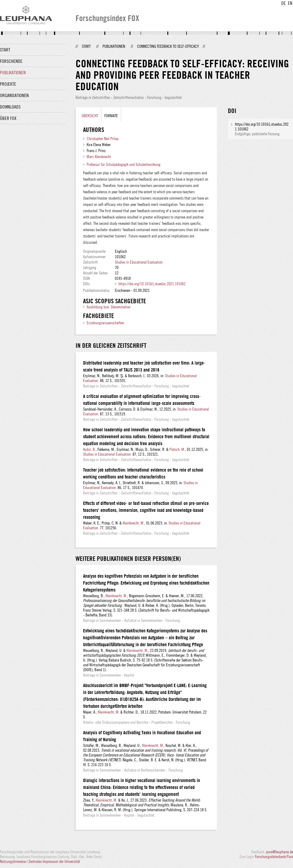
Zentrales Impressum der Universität (54, 861)
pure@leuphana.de (280, 852)
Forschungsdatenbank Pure (274, 857)
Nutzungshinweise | (14, 861)
